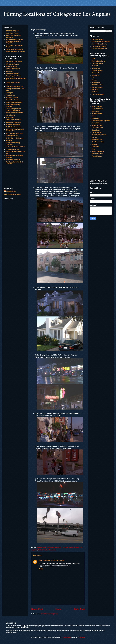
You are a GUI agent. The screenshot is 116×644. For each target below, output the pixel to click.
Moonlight (95, 90)
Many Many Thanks (12, 33)
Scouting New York (12, 136)
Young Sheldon (97, 156)
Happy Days (96, 130)
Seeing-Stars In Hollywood (15, 138)
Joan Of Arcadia (97, 87)
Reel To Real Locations (13, 127)
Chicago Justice (97, 71)
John (40, 561)
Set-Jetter (9, 140)
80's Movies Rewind (12, 64)
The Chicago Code (98, 94)
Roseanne (95, 144)
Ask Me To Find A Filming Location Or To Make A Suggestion (14, 41)
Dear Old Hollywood (12, 74)
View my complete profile (12, 194)
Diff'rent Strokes (97, 113)
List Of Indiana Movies (99, 46)
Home (58, 609)
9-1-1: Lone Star (97, 106)
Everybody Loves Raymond (101, 121)
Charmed (95, 66)
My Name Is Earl (97, 140)
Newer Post (37, 609)
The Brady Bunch (97, 64)
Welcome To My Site (12, 31)
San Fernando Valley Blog (14, 133)
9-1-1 (93, 59)
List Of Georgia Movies (99, 49)
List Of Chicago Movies (99, 44)
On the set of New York (13, 120)
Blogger (82, 637)
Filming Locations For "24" (15, 86)
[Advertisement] (15, 176)
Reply (41, 569)
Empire (94, 116)
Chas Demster (11, 191)
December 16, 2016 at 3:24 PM (54, 561)
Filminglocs (10, 93)
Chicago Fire (96, 68)
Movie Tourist (10, 115)
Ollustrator (67, 637)
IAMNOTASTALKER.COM (14, 102)
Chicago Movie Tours (13, 69)
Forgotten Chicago (12, 98)
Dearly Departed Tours (13, 76)
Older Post (79, 609)
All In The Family (97, 109)
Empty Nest (95, 118)
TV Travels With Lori (12, 149)
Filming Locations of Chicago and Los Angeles (57, 14)
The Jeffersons (97, 133)
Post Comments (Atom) (50, 614)
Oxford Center (43, 550)
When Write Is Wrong (13, 160)
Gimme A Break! (97, 125)
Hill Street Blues (97, 85)
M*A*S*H (94, 137)
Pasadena (52, 550)
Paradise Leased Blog (13, 125)
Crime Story (96, 111)
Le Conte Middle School (70, 547)
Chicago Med (96, 73)
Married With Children (99, 135)
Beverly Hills (42, 547)
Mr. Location (10, 117)
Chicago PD (96, 75)
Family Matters (97, 123)
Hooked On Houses (12, 100)
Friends (94, 80)
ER (93, 78)
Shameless (95, 147)
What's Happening (98, 151)
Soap (93, 149)
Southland (95, 92)
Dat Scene (9, 71)
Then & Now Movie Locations (15, 147)
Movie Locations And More (15, 113)
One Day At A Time (98, 142)
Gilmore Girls (96, 82)
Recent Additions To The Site (15, 52)
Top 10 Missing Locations (14, 49)
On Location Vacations (13, 122)
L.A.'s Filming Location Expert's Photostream (13, 110)
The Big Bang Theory (99, 61)
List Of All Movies (97, 39)
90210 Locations (11, 66)
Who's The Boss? (97, 154)
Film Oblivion (10, 95)
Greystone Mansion (54, 547)
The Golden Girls (97, 128)
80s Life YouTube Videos (14, 62)
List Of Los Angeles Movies (101, 42)
